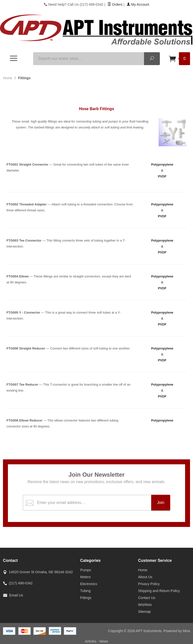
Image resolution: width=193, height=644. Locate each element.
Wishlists (145, 605)
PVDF (162, 176)
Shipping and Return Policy (159, 591)
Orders (115, 4)
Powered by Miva (177, 631)
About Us (145, 577)
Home (8, 78)
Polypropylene (162, 164)
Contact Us (147, 598)
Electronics (89, 584)
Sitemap (144, 612)
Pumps (86, 570)
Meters (85, 577)
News (104, 641)
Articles (91, 641)
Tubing (85, 591)
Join (161, 503)
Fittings (86, 598)
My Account (138, 4)
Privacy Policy (149, 584)
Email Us (16, 595)
